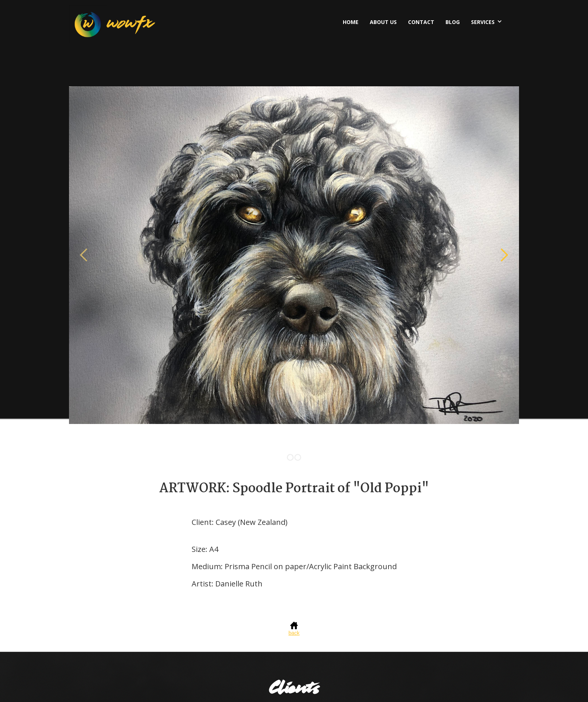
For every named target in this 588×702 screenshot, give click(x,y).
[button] (488, 21)
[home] (112, 24)
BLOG (453, 22)
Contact (421, 22)
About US (383, 22)
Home (351, 22)
